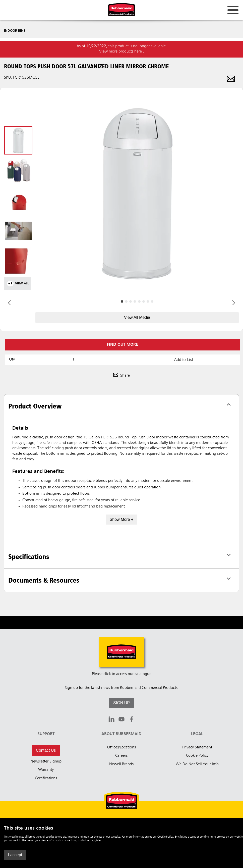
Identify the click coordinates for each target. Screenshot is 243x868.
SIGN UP (122, 703)
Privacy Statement (197, 747)
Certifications (46, 778)
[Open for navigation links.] (233, 10)
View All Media (137, 317)
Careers (121, 756)
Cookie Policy (165, 837)
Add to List (184, 360)
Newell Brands (121, 764)
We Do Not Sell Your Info (197, 764)
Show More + (122, 519)
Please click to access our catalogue (122, 674)
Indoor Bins (15, 31)
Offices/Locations (122, 747)
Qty (12, 360)
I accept (15, 855)
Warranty (46, 770)
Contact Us (46, 750)
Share (122, 376)
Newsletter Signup (46, 761)
